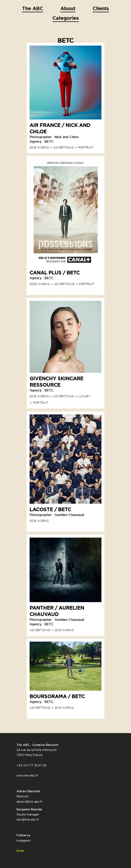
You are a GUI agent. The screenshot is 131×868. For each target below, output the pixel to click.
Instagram (23, 841)
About (68, 8)
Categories (66, 18)
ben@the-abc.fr (28, 819)
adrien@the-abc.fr (29, 802)
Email (20, 851)
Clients (101, 8)
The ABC (33, 8)
